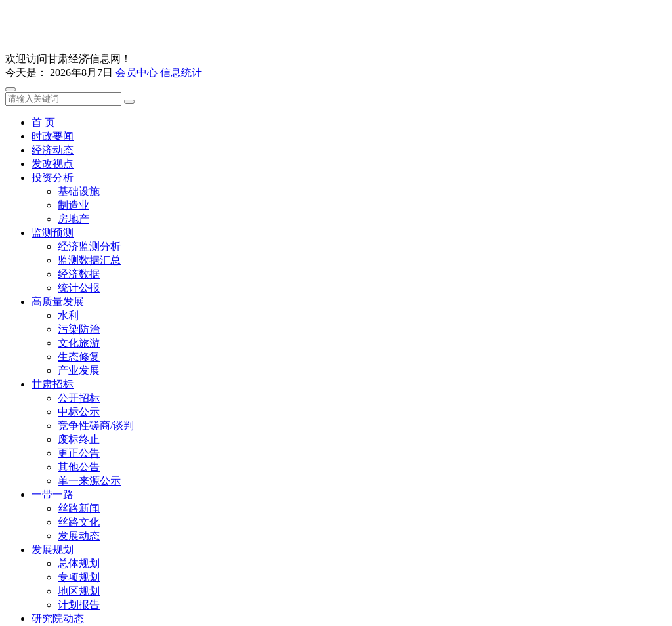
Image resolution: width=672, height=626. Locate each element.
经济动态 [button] (52, 150)
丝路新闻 (79, 508)
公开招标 (79, 398)
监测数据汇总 (89, 260)
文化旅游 (79, 343)
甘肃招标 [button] (52, 384)
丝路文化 (79, 522)
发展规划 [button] (52, 550)
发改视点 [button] (52, 164)
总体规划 (79, 563)
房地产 (73, 219)
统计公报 (79, 288)
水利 (68, 315)
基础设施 (79, 191)
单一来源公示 (89, 481)
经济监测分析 (89, 246)
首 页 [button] (43, 122)
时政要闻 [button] (52, 136)
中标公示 (79, 412)
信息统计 (181, 73)
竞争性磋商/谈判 (96, 426)
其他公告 (79, 467)
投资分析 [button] (52, 177)
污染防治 (79, 329)
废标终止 (79, 439)
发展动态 (79, 536)
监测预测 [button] (52, 233)
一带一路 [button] (52, 494)
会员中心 (136, 73)
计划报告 (79, 605)
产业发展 (79, 370)
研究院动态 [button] (58, 618)
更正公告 (79, 453)
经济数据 (79, 274)
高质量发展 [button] (58, 302)
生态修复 (79, 357)
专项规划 (79, 577)
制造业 (73, 205)
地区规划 (79, 591)
